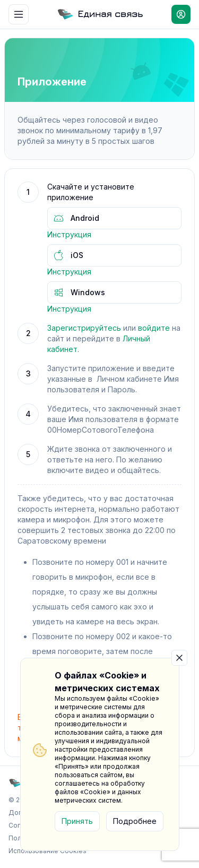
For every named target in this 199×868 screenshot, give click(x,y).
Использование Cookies (47, 851)
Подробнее (135, 821)
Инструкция (69, 234)
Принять (77, 821)
